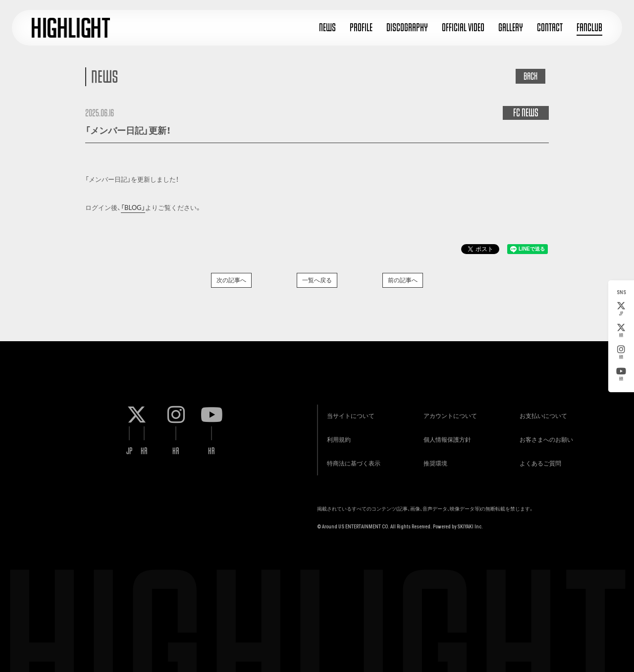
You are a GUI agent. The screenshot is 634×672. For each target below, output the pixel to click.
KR (621, 331)
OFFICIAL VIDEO (463, 27)
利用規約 (337, 438)
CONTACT (550, 27)
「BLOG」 (133, 207)
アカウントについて (448, 413)
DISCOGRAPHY (407, 27)
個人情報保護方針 (445, 438)
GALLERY (511, 27)
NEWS (327, 27)
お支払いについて (541, 413)
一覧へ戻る (317, 280)
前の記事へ (403, 280)
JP (621, 309)
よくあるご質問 (538, 462)
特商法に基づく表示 (352, 462)
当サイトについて (349, 413)
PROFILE (361, 27)
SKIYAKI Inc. (470, 526)
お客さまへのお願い (544, 438)
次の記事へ (231, 280)
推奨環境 (433, 462)
